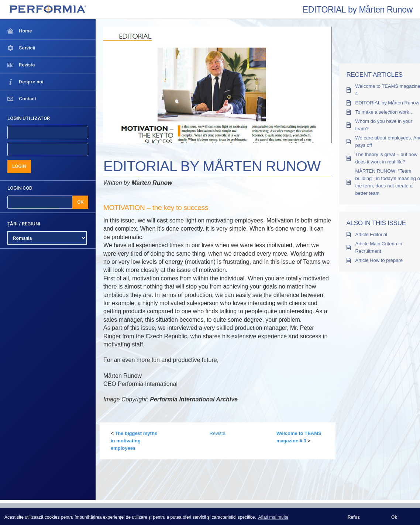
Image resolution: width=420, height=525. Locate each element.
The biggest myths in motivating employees (134, 441)
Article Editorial (371, 234)
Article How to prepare (379, 260)
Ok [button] (394, 517)
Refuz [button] (354, 517)
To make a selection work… (385, 112)
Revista (218, 433)
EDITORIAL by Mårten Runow (387, 103)
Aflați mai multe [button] (273, 517)
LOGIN (19, 166)
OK (80, 202)
